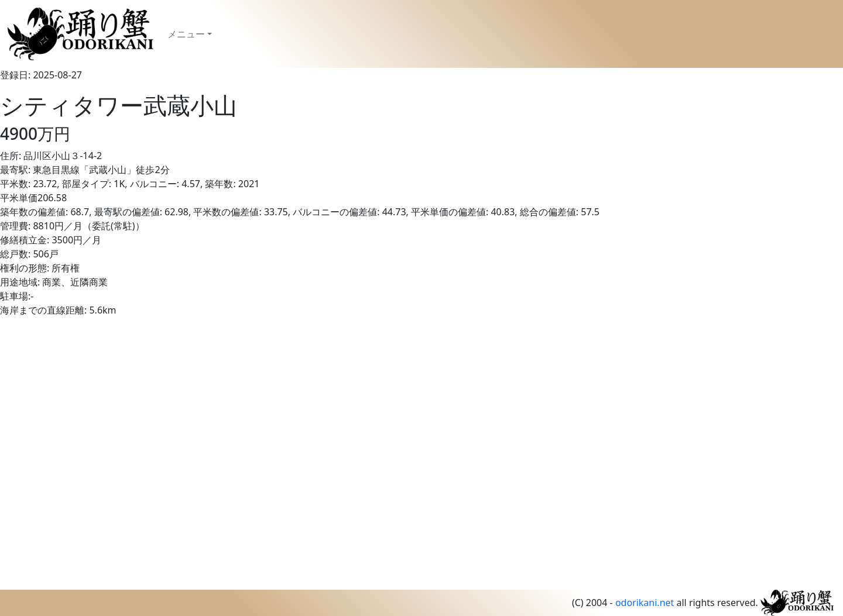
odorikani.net (645, 603)
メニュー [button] (186, 34)
